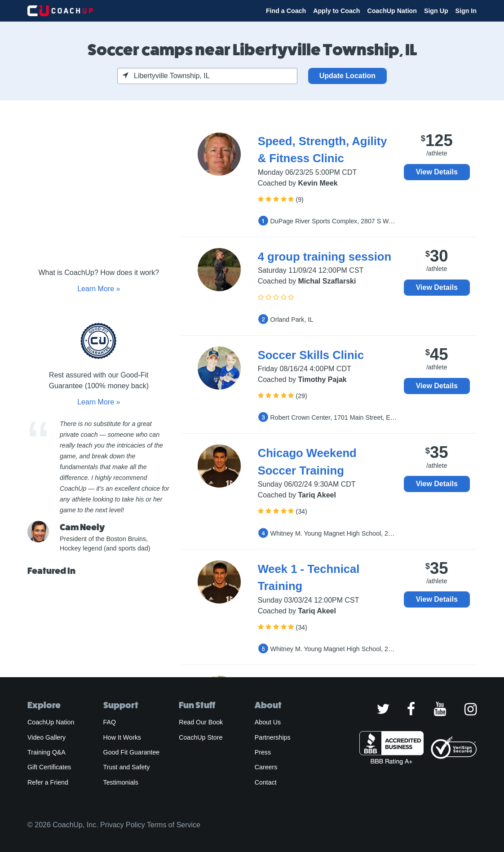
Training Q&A (46, 752)
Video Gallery (46, 737)
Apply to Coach (336, 11)
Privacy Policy (123, 825)
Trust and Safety (127, 767)
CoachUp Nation (392, 11)
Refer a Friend (48, 782)
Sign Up (436, 11)
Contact (266, 782)
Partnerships (273, 737)
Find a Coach (286, 11)
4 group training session (325, 257)
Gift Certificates (49, 767)
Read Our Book (201, 722)
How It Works (122, 737)
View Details (437, 172)
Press (263, 752)
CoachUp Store (201, 737)
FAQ (110, 722)
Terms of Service (174, 825)
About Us (268, 722)
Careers (266, 767)
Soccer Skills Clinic (311, 355)
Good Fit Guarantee (132, 752)
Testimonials (121, 782)
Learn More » (99, 289)
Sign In (466, 11)
